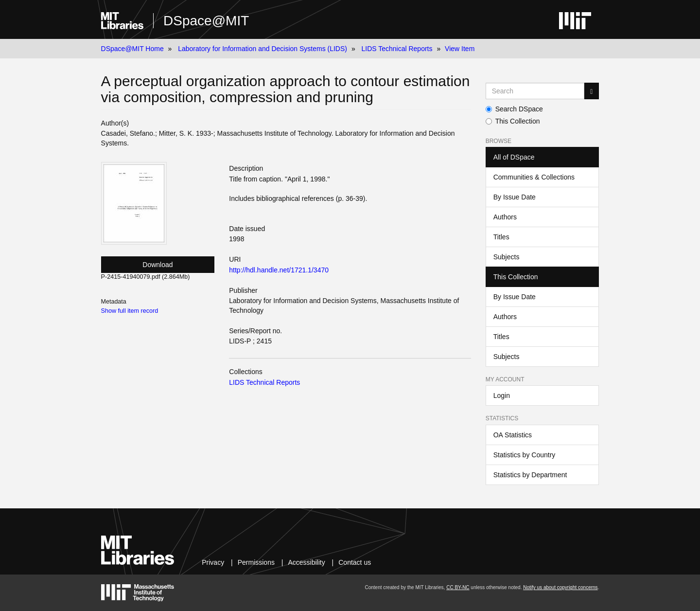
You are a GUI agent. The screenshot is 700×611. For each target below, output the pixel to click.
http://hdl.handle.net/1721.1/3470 (279, 270)
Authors (505, 217)
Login (502, 395)
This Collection (513, 121)
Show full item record (130, 311)
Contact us (355, 562)
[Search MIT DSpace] (535, 91)
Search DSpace (514, 109)
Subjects (507, 257)
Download (157, 265)
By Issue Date (515, 197)
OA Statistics (513, 435)
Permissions (256, 562)
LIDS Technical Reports (397, 49)
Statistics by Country (525, 455)
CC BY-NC (458, 587)
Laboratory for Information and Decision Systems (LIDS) (262, 49)
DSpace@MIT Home (132, 49)
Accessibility (306, 562)
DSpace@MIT (206, 21)
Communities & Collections (534, 177)
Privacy (213, 562)
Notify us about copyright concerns (560, 587)
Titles (501, 237)
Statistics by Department (530, 475)
